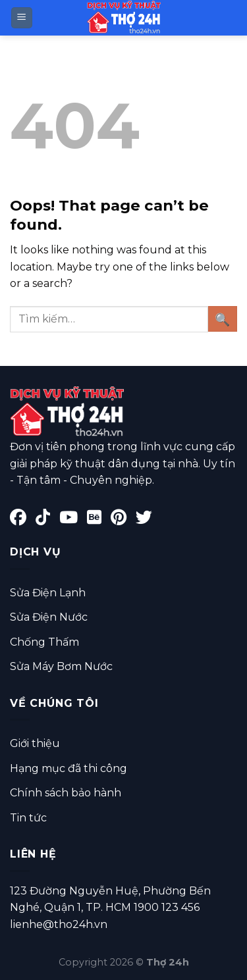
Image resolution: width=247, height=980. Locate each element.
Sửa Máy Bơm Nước (61, 666)
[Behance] (99, 520)
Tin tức (28, 818)
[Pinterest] (123, 520)
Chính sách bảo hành (66, 793)
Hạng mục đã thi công (69, 768)
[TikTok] (47, 520)
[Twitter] (147, 520)
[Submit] (223, 319)
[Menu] (22, 18)
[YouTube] (73, 520)
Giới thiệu (35, 743)
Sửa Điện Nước (49, 617)
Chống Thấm (44, 642)
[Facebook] (23, 520)
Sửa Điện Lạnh (48, 593)
